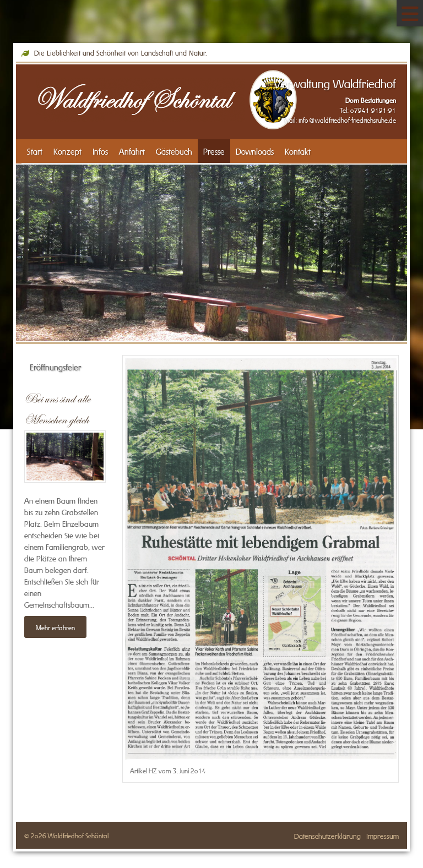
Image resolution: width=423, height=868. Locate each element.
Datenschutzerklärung (327, 835)
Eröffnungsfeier (55, 366)
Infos (100, 151)
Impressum (383, 835)
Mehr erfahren (55, 627)
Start (35, 151)
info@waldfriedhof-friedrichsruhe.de (347, 119)
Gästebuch (174, 151)
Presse (214, 151)
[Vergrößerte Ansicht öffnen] (261, 558)
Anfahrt (132, 151)
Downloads (255, 151)
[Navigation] (410, 13)
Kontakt (298, 151)
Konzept (67, 151)
